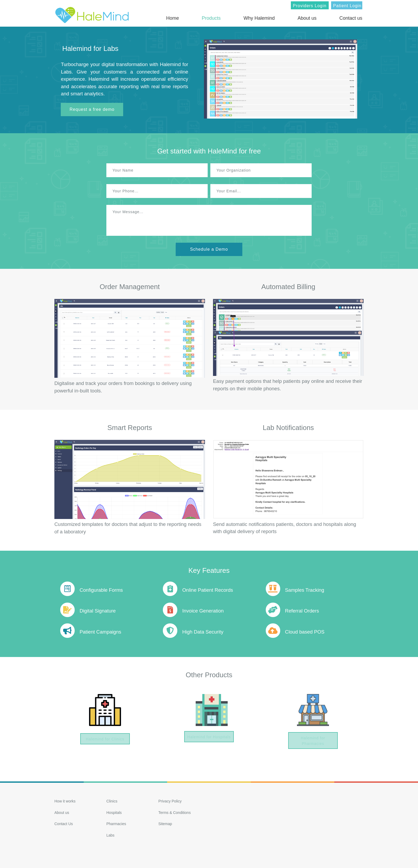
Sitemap (165, 823)
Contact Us (64, 823)
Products (211, 18)
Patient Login (347, 6)
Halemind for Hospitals (209, 738)
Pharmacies (116, 823)
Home (172, 18)
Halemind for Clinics (105, 740)
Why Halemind (259, 18)
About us (307, 18)
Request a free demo (92, 110)
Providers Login (310, 6)
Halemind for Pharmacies (313, 739)
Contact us (351, 18)
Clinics (112, 800)
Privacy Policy (170, 800)
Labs (110, 834)
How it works (65, 800)
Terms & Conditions (174, 812)
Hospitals (114, 812)
